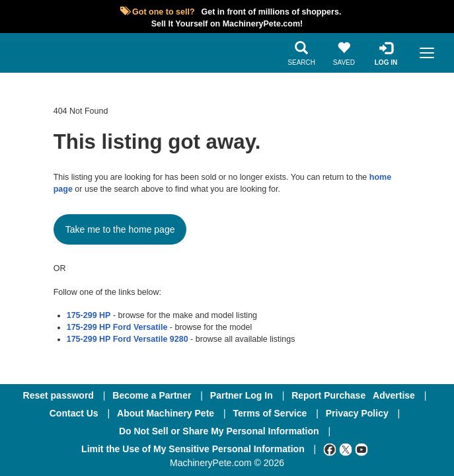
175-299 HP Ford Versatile (117, 327)
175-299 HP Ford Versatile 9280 (128, 339)
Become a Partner (152, 395)
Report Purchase (328, 395)
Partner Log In (242, 395)
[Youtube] (361, 449)
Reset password (58, 395)
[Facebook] (330, 449)
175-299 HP (89, 315)
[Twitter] (346, 449)
